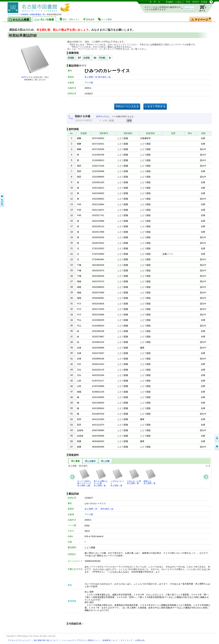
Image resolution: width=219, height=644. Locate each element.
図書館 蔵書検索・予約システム (40, 6)
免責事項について (110, 640)
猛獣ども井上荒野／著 (150, 477)
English (170, 2)
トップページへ (217, 446)
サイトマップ (126, 640)
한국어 (196, 2)
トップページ (13, 14)
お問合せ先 (140, 640)
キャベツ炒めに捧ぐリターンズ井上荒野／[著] (84, 478)
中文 (188, 2)
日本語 (204, 2)
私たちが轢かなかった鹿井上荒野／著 (101, 478)
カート (201, 8)
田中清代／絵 (104, 77)
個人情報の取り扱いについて (46, 640)
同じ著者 (75, 461)
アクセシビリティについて (19, 640)
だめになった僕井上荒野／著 (134, 477)
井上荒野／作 (91, 77)
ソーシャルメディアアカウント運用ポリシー (80, 640)
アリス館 (89, 83)
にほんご (180, 2)
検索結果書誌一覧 (37, 14)
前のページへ (2, 200)
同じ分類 (105, 461)
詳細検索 (24, 14)
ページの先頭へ (217, 438)
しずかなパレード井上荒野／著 (117, 478)
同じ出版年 (90, 461)
